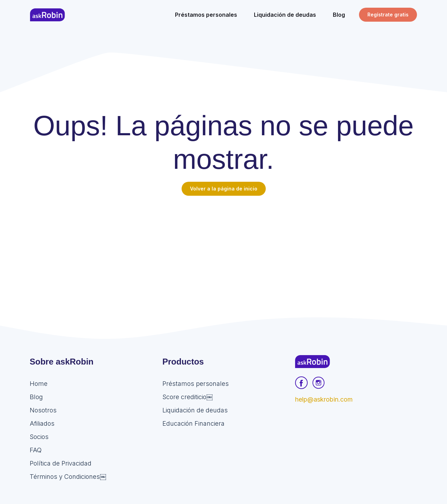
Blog (36, 397)
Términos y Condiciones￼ (68, 477)
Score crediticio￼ (188, 397)
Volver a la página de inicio (224, 189)
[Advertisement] (223, 248)
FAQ (36, 450)
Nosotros (43, 410)
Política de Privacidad (61, 463)
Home (39, 384)
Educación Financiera (193, 423)
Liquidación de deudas (195, 410)
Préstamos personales (196, 384)
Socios (39, 437)
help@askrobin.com (324, 399)
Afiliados (42, 423)
